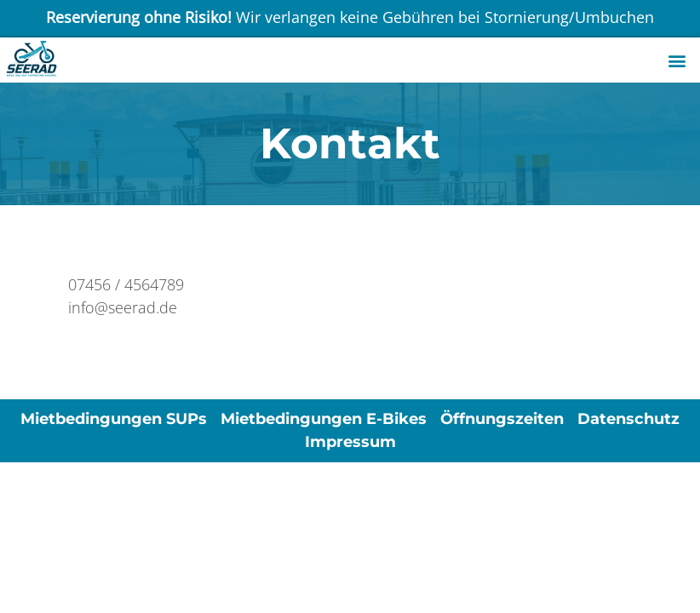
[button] (677, 60)
